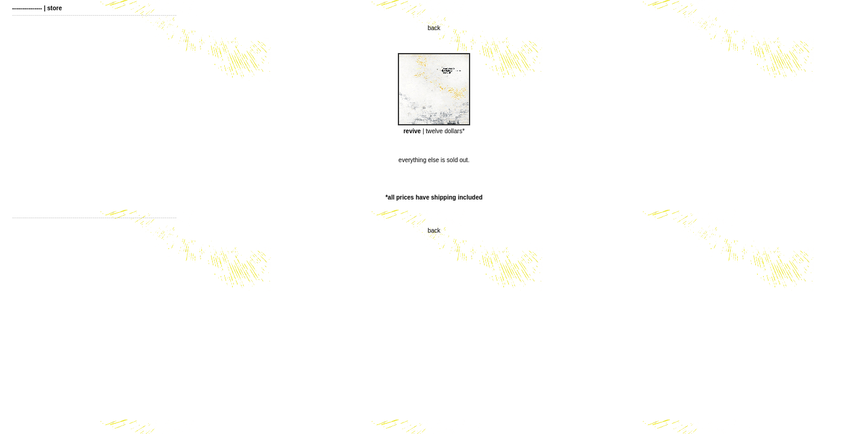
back (434, 28)
